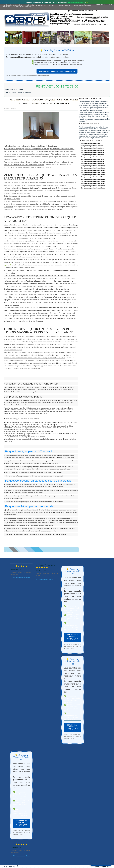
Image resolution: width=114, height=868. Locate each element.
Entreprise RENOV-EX (103, 867)
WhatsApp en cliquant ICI (76, 2)
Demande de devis (74, 29)
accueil (9, 29)
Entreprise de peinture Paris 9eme (92, 164)
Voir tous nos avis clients (21, 578)
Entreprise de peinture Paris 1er (92, 146)
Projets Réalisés (54, 29)
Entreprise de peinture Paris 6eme (92, 157)
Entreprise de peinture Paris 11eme (93, 168)
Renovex (22, 29)
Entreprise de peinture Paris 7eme (92, 159)
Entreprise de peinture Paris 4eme (92, 152)
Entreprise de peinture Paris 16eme (93, 179)
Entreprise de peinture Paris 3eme (92, 150)
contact (90, 29)
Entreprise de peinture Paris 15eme (93, 177)
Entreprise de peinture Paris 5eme (92, 155)
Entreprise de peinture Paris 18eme (93, 184)
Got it (110, 5)
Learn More (101, 5)
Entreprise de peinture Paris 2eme (92, 148)
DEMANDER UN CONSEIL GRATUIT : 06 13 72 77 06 (57, 71)
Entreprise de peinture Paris (90, 144)
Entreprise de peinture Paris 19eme (93, 186)
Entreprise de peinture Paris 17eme (93, 181)
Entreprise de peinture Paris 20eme (93, 188)
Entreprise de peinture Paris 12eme (93, 170)
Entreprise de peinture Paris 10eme (93, 166)
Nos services (36, 29)
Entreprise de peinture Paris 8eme (92, 161)
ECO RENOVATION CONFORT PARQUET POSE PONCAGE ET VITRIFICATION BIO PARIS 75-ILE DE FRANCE (44, 102)
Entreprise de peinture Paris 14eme (93, 175)
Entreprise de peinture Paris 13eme (93, 172)
